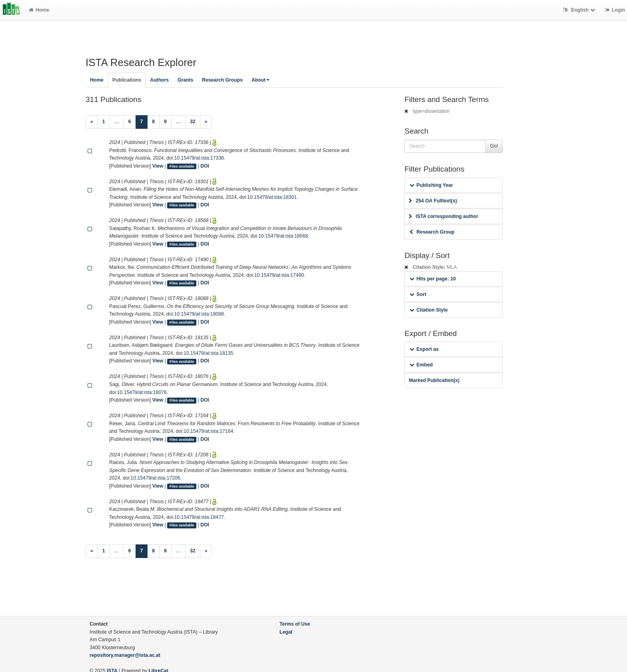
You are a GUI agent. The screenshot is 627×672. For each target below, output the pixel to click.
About (261, 80)
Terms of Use (295, 624)
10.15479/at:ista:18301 (272, 197)
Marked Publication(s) (434, 380)
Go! (494, 146)
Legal (286, 632)
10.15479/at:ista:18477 (199, 517)
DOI (205, 166)
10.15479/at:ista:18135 (208, 353)
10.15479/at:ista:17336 (199, 158)
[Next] (206, 122)
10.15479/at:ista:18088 (199, 314)
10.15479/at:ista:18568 (283, 236)
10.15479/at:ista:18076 (142, 392)
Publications (127, 80)
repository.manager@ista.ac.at (125, 655)
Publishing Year (431, 185)
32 (193, 122)
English (580, 10)
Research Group (432, 232)
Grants (185, 80)
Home (39, 10)
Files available (182, 166)
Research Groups (222, 80)
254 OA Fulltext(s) (433, 201)
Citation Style (428, 310)
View (158, 166)
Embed (421, 365)
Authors (159, 80)
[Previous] (92, 122)
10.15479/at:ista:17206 (156, 478)
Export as (424, 349)
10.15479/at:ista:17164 (208, 431)
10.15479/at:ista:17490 (279, 275)
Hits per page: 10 (432, 279)
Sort (418, 294)
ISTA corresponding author (443, 216)
